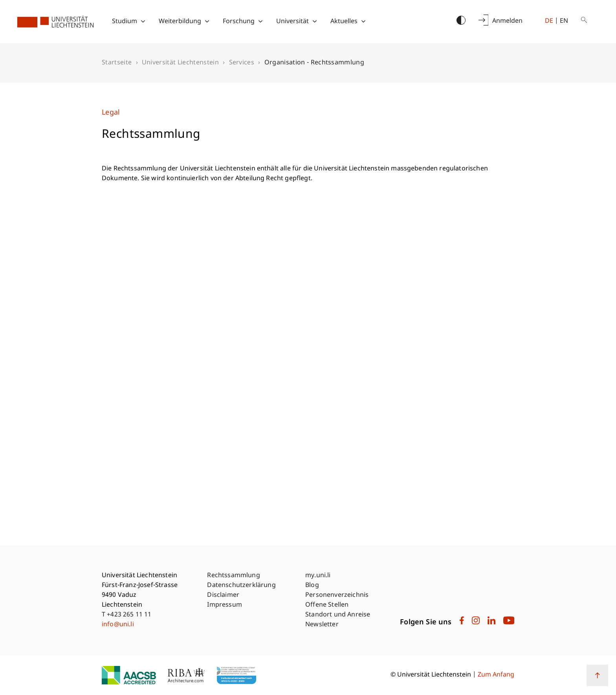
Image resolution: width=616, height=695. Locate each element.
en (564, 21)
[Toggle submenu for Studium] (143, 22)
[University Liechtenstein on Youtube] (509, 623)
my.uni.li (318, 576)
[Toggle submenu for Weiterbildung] (207, 22)
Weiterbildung (180, 22)
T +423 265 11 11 (127, 615)
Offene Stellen (327, 605)
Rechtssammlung (233, 576)
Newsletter (322, 625)
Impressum (224, 605)
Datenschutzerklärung (241, 586)
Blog (312, 586)
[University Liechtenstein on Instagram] (476, 623)
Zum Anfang (496, 675)
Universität (292, 22)
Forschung (239, 22)
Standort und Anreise (338, 615)
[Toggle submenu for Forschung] (260, 22)
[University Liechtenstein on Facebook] (462, 623)
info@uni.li (118, 625)
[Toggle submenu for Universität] (315, 22)
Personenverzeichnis (337, 595)
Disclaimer (223, 595)
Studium (125, 22)
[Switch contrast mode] (461, 21)
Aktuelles (344, 22)
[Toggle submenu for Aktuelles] (363, 22)
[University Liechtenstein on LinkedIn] (491, 623)
